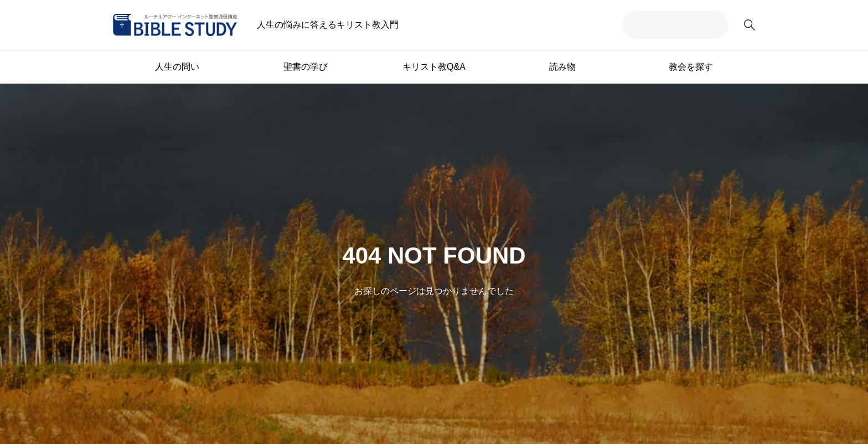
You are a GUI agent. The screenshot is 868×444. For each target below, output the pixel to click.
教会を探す (691, 67)
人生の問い (177, 67)
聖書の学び (306, 67)
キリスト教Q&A (434, 67)
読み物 (562, 67)
